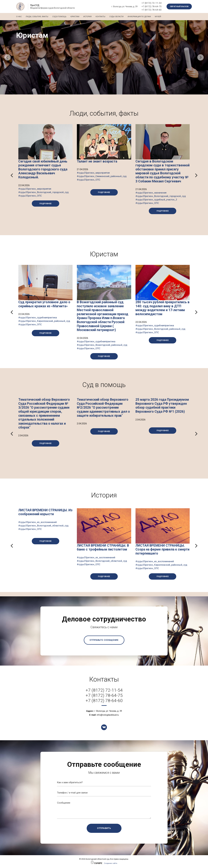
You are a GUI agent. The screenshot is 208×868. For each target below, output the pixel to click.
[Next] (200, 57)
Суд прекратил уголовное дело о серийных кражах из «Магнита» (44, 304)
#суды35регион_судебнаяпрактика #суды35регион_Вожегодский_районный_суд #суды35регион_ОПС (102, 345)
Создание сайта (111, 863)
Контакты (106, 17)
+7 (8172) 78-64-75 (152, 6)
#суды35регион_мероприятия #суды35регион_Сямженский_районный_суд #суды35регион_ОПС (102, 176)
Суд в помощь (61, 17)
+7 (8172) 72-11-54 (152, 3)
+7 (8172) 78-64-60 (152, 10)
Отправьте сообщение (104, 640)
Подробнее (45, 204)
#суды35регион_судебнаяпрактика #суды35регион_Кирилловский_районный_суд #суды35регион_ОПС (44, 321)
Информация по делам (146, 17)
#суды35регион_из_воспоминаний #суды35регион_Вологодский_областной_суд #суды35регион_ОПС (43, 526)
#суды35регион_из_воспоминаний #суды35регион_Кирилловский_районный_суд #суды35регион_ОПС (161, 565)
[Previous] (8, 57)
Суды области (122, 17)
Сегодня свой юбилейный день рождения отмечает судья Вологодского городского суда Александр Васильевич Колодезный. (43, 169)
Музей (166, 17)
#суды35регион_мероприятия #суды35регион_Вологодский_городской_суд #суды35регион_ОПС (43, 192)
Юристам (78, 17)
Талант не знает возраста (97, 161)
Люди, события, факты (38, 17)
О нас (19, 17)
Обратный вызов (179, 6)
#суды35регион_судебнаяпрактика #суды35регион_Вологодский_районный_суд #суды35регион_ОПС (160, 329)
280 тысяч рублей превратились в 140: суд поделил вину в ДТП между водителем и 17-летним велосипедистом (162, 308)
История (92, 17)
